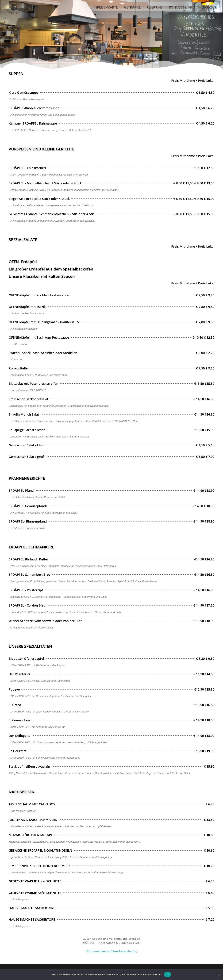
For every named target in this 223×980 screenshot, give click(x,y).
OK (168, 975)
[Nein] (219, 975)
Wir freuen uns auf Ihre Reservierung (111, 951)
